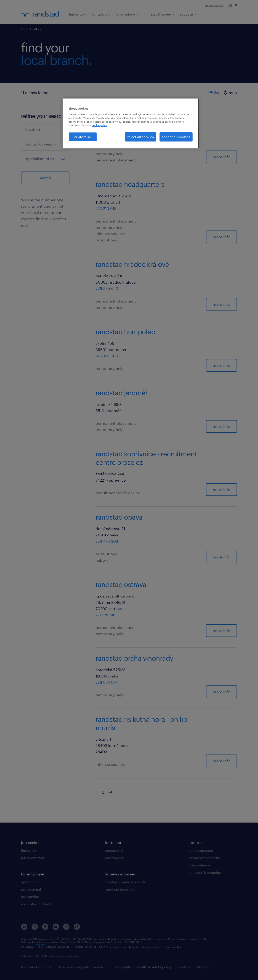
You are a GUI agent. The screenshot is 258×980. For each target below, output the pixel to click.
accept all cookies (176, 137)
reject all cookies (141, 137)
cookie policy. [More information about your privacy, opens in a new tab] (100, 125)
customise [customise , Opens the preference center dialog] (83, 137)
